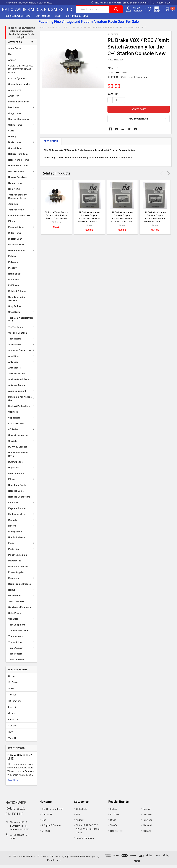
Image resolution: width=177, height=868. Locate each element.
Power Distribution (18, 569)
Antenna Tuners (17, 388)
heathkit (13, 710)
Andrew (12, 63)
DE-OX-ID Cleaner (18, 449)
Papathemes (54, 863)
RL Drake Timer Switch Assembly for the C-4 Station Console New (56, 218)
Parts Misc (22, 552)
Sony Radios (15, 309)
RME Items (14, 288)
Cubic (11, 133)
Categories (15, 45)
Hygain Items (15, 186)
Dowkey (12, 139)
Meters (22, 528)
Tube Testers (15, 656)
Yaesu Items (22, 341)
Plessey (12, 270)
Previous (162, 176)
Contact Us (43, 19)
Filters (22, 482)
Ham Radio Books (17, 488)
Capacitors (22, 420)
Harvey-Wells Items (19, 162)
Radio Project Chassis (20, 587)
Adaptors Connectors (22, 353)
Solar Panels (15, 616)
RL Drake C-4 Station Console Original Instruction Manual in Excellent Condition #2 (89, 219)
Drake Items (22, 145)
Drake (11, 691)
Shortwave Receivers (20, 610)
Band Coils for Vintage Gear (22, 401)
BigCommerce (72, 859)
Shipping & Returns (77, 19)
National (13, 728)
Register (134, 12)
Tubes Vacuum (22, 651)
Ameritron (14, 98)
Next (168, 176)
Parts (22, 546)
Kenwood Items (22, 230)
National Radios (22, 253)
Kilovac (12, 224)
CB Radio (22, 432)
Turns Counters (16, 662)
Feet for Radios (16, 476)
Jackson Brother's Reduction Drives (18, 199)
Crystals (22, 444)
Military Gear (15, 241)
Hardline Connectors (19, 499)
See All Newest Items (18, 19)
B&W (11, 734)
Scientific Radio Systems (17, 301)
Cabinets (13, 414)
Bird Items (22, 110)
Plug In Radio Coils (18, 558)
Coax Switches (16, 426)
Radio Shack (15, 276)
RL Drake (13, 685)
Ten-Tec (12, 697)
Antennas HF (15, 370)
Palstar (12, 259)
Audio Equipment (22, 394)
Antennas (22, 365)
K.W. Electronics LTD (19, 218)
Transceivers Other (19, 633)
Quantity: (113, 96)
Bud (10, 57)
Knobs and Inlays (22, 517)
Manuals (22, 523)
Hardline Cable (16, 493)
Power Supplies (16, 575)
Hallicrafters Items (18, 157)
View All (12, 741)
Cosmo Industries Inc (19, 87)
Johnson (13, 716)
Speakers (22, 621)
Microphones (15, 534)
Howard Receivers (18, 180)
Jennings (13, 207)
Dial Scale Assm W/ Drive (18, 457)
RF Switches (22, 598)
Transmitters (22, 645)
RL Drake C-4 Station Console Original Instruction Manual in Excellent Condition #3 (155, 219)
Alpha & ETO (15, 93)
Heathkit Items (22, 174)
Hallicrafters (15, 703)
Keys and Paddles (17, 511)
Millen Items (15, 236)
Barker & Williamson (19, 104)
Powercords (15, 563)
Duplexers (22, 470)
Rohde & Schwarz (17, 294)
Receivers (22, 581)
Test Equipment (17, 627)
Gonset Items (15, 151)
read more (13, 783)
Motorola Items (16, 247)
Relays (22, 592)
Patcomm (13, 265)
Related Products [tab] (56, 176)
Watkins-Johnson (18, 335)
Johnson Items (22, 212)
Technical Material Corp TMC (21, 322)
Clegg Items (15, 116)
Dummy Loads (15, 464)
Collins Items (22, 128)
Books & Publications (22, 409)
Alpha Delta (15, 51)
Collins (12, 679)
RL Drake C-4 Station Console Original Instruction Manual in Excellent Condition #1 (122, 219)
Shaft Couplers (16, 604)
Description (51, 144)
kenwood (13, 722)
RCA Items (14, 282)
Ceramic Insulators (18, 438)
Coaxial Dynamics (18, 81)
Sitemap (46, 833)
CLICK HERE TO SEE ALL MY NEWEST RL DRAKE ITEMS (21, 72)
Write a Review (115, 62)
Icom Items (22, 191)
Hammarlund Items (18, 168)
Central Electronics (19, 122)
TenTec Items (22, 330)
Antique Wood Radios (19, 382)
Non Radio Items (17, 540)
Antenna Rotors (17, 376)
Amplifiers (22, 359)
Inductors (22, 505)
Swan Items (22, 315)
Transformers (16, 639)
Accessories (22, 347)
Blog (58, 19)
